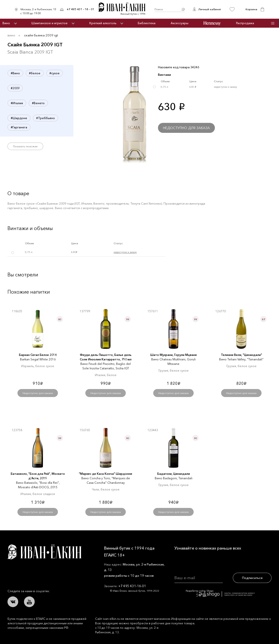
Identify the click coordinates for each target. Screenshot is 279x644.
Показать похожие (25, 146)
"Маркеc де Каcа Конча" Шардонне (106, 474)
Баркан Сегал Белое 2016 (38, 355)
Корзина (251, 9)
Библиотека (147, 23)
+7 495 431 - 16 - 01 (80, 9)
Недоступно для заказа (186, 128)
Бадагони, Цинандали (174, 474)
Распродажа (245, 23)
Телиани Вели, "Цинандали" (241, 355)
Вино (6, 23)
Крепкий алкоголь (103, 23)
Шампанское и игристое (50, 23)
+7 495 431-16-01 (132, 586)
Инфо (273, 23)
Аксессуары (180, 23)
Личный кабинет (210, 9)
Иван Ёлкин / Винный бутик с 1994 (125, 9)
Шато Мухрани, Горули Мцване (174, 355)
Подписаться (252, 578)
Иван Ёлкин (44, 552)
